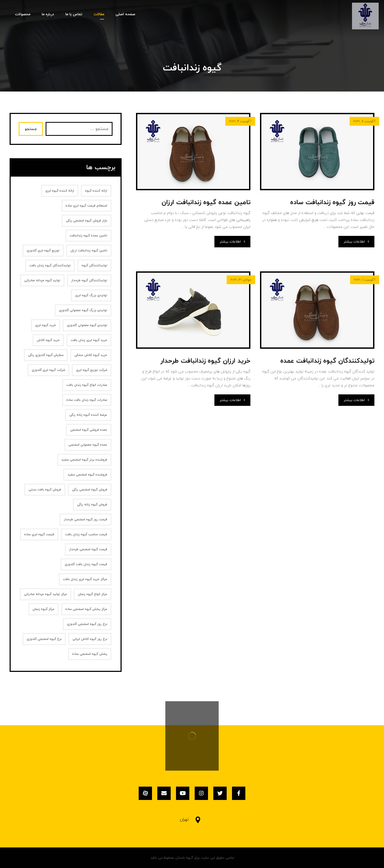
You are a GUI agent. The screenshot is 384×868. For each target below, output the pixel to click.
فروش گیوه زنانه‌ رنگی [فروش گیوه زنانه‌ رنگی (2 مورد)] (92, 505)
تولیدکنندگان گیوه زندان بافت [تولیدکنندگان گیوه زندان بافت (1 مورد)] (50, 265)
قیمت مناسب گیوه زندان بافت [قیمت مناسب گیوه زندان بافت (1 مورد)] (86, 534)
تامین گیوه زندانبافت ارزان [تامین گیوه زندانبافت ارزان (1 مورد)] (89, 251)
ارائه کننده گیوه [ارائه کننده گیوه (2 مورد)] (96, 191)
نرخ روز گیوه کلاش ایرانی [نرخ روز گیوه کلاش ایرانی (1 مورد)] (90, 639)
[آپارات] (145, 793)
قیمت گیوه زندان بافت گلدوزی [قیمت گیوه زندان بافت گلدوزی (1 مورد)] (86, 564)
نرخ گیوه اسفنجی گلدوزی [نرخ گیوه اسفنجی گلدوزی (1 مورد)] (44, 639)
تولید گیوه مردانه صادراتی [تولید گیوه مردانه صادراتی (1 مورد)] (42, 280)
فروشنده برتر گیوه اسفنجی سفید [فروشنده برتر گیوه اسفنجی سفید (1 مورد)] (84, 460)
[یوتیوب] (183, 793)
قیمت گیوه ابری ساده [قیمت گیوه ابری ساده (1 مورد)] (39, 534)
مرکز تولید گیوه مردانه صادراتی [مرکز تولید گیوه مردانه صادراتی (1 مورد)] (45, 594)
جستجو (31, 129)
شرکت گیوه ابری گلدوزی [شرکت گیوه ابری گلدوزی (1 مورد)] (48, 370)
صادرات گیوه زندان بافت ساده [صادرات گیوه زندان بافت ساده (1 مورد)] (87, 400)
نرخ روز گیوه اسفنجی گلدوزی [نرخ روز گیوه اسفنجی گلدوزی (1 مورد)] (87, 624)
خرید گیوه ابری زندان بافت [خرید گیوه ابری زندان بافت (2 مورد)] (89, 340)
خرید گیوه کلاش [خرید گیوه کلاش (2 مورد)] (48, 340)
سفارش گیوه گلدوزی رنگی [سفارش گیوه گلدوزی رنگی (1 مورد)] (46, 355)
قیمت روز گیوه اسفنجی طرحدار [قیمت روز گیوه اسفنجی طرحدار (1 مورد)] (85, 520)
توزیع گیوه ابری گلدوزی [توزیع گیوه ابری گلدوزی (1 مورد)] (43, 251)
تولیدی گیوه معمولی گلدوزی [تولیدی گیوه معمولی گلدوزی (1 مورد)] (87, 325)
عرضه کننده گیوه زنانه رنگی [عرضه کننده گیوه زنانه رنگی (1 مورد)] (88, 415)
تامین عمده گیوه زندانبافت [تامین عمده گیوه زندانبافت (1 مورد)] (88, 236)
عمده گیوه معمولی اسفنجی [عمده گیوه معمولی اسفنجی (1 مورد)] (88, 445)
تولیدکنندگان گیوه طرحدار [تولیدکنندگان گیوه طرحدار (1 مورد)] (89, 280)
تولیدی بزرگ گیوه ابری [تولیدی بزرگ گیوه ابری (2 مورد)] (91, 295)
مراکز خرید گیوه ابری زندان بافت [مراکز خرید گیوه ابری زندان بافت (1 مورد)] (85, 579)
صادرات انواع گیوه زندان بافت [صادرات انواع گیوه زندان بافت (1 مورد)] (87, 385)
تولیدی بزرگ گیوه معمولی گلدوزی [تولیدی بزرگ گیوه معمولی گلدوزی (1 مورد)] (83, 310)
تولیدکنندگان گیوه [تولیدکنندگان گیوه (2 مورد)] (94, 265)
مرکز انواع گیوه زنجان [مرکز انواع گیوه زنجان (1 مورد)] (93, 594)
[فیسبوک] (239, 793)
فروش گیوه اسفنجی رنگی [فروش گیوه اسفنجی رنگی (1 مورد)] (90, 490)
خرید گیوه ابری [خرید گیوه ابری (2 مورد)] (46, 325)
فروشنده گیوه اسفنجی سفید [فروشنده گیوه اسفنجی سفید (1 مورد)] (87, 475)
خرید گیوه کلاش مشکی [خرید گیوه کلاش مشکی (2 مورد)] (91, 355)
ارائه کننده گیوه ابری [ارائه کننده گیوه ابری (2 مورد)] (60, 191)
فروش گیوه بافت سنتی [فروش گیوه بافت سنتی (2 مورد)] (45, 490)
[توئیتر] (220, 793)
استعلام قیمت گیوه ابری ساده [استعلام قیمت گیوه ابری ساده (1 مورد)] (86, 206)
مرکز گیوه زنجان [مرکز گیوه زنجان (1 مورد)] (43, 609)
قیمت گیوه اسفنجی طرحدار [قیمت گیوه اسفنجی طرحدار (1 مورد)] (88, 549)
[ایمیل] (164, 793)
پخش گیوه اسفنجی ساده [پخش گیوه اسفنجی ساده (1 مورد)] (90, 654)
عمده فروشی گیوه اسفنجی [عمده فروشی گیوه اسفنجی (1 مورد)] (89, 430)
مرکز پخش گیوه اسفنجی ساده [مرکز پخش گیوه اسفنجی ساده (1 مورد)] (86, 609)
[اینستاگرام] (201, 793)
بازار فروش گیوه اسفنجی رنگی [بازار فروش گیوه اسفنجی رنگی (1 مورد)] (87, 221)
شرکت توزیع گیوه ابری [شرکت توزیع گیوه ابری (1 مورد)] (92, 370)
